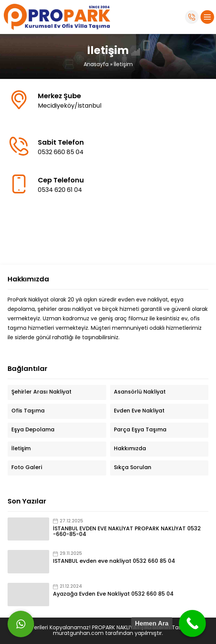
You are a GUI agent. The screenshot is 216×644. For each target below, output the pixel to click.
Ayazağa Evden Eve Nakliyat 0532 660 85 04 (113, 594)
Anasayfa (96, 65)
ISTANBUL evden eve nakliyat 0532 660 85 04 (114, 561)
